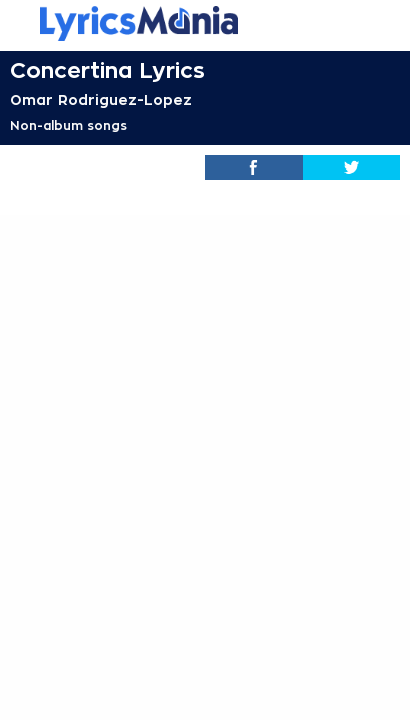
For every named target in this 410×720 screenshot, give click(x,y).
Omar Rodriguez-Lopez (101, 100)
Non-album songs (68, 126)
